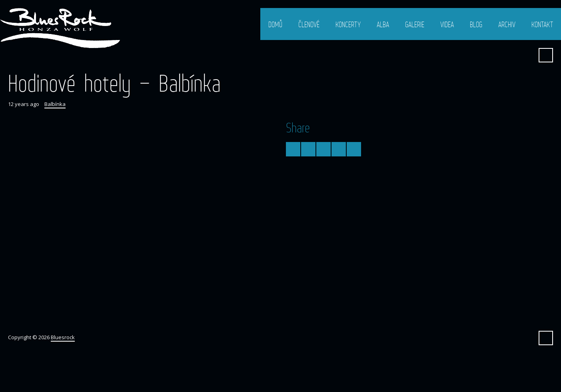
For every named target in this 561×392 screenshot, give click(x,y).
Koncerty (348, 24)
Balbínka (55, 104)
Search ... (546, 55)
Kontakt (542, 24)
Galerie (415, 24)
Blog (476, 24)
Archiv (507, 24)
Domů (275, 24)
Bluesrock (63, 337)
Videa (447, 24)
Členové (309, 24)
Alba (383, 24)
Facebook (526, 55)
